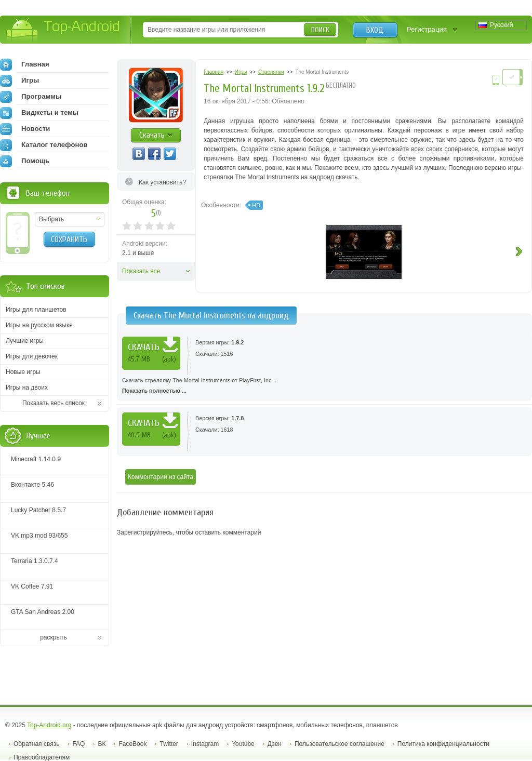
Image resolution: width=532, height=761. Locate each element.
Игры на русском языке (39, 325)
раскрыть (54, 637)
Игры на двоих (27, 388)
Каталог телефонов (44, 145)
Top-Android (64, 30)
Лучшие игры (25, 341)
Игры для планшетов (36, 310)
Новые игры (23, 372)
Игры (19, 81)
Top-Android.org (49, 725)
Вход (375, 30)
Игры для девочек (32, 356)
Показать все (141, 271)
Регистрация (427, 29)
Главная (25, 64)
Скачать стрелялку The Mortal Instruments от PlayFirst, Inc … (324, 386)
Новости (25, 129)
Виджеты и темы (39, 113)
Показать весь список (54, 403)
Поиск (320, 30)
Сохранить (69, 239)
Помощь (25, 161)
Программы (31, 97)
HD (256, 205)
